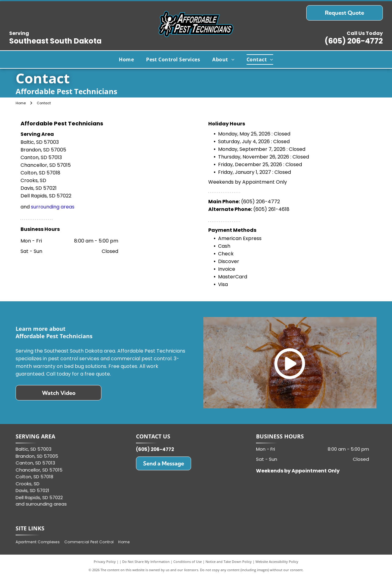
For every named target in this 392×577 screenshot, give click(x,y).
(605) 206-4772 (354, 41)
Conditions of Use (188, 562)
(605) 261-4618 (271, 209)
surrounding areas (53, 207)
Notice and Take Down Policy (229, 562)
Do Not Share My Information (146, 562)
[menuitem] (126, 59)
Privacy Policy (105, 562)
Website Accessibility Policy (277, 562)
